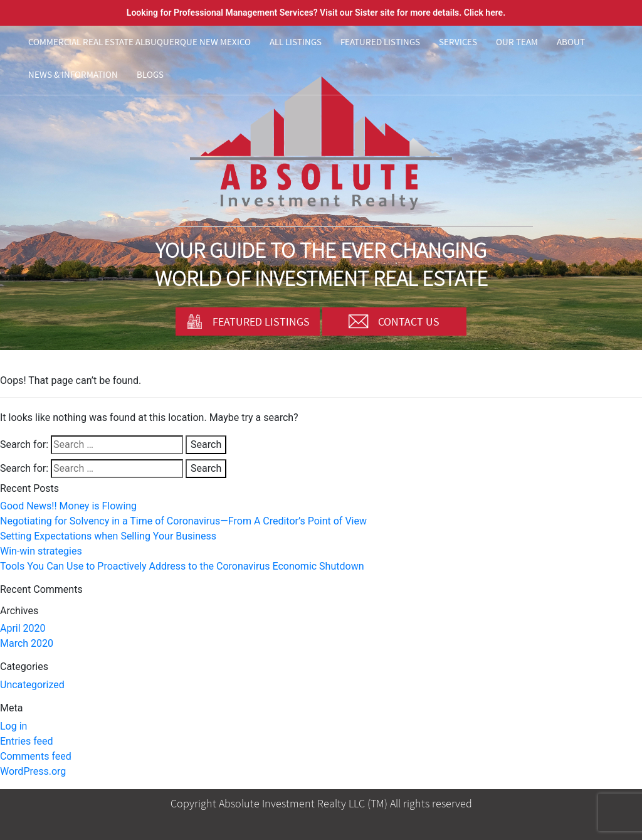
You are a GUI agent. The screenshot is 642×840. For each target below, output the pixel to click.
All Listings (296, 42)
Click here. (485, 13)
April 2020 (23, 628)
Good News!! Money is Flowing (68, 506)
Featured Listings (380, 42)
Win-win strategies (41, 551)
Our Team (517, 42)
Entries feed (27, 741)
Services (458, 42)
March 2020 (27, 643)
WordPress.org (33, 771)
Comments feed (36, 756)
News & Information (73, 74)
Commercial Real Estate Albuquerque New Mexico (139, 42)
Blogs (150, 74)
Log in (13, 726)
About (571, 42)
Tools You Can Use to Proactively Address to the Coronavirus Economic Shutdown (182, 566)
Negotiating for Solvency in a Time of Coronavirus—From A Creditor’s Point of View (183, 521)
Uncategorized (32, 685)
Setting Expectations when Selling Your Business (108, 536)
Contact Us (394, 322)
